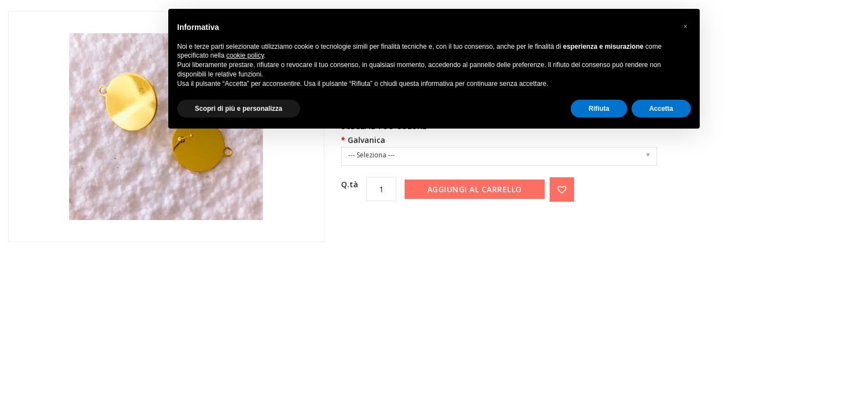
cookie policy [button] (245, 55)
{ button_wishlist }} (562, 190)
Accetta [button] (661, 109)
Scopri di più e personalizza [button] (239, 109)
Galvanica (366, 140)
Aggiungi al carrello (475, 189)
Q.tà (350, 184)
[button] (685, 27)
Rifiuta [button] (599, 109)
